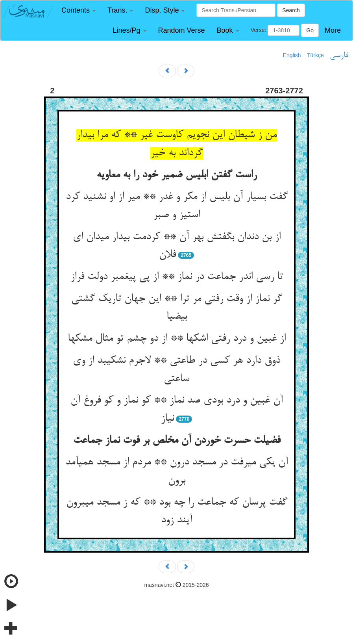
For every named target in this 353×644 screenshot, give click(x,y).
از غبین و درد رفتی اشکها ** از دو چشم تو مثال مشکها (177, 339)
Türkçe (315, 55)
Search (291, 10)
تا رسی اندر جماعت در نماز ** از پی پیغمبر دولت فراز (177, 277)
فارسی (339, 56)
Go (310, 30)
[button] (79, 10)
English (292, 55)
